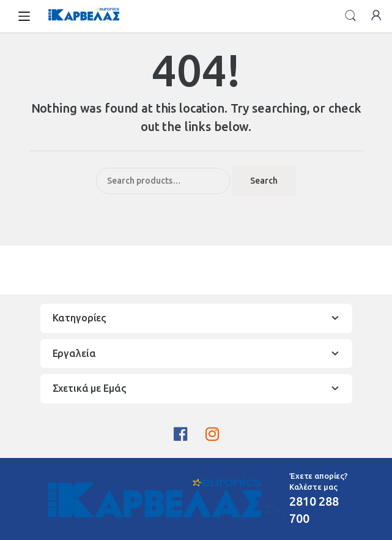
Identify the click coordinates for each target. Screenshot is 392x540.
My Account (376, 16)
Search (350, 16)
